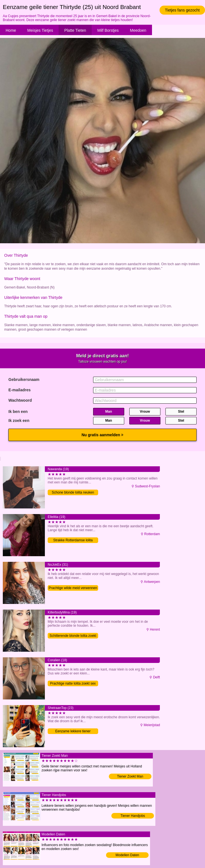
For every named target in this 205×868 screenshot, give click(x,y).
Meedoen (138, 30)
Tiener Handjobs (133, 816)
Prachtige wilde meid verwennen (73, 588)
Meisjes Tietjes (40, 30)
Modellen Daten (127, 855)
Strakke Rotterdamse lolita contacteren (73, 541)
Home (11, 30)
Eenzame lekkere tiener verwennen (73, 732)
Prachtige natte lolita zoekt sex (73, 683)
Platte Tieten (75, 30)
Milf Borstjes (108, 30)
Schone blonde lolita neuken (73, 492)
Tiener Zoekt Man (130, 776)
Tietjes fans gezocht (182, 10)
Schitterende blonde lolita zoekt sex (73, 636)
